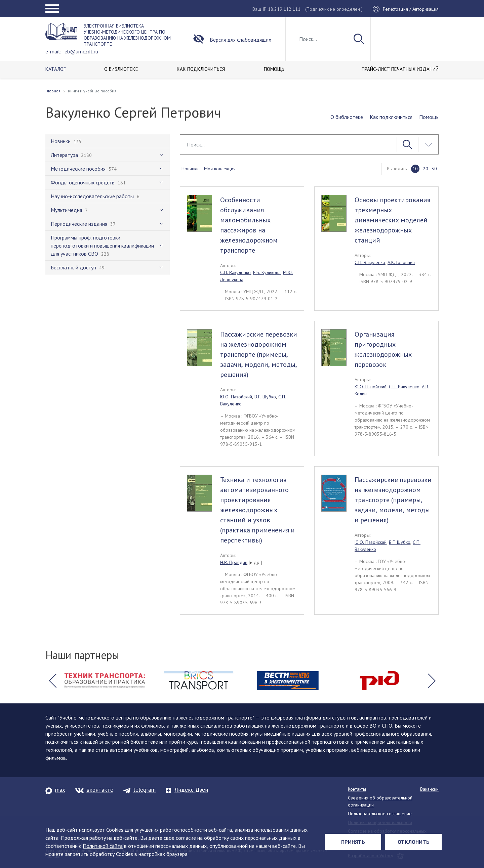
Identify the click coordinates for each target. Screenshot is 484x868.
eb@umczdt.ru (81, 51)
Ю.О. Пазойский (236, 397)
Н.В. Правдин (234, 562)
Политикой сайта (103, 846)
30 (434, 169)
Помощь (429, 117)
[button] (52, 681)
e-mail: (53, 51)
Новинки (190, 169)
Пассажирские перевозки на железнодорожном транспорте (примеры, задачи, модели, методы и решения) (393, 500)
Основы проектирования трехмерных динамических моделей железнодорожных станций (392, 220)
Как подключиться (391, 117)
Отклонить (414, 842)
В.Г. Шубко (265, 397)
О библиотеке (347, 117)
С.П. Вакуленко (235, 272)
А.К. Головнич (401, 262)
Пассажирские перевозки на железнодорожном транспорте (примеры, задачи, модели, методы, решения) (259, 354)
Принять (353, 842)
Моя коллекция (220, 169)
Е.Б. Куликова (267, 272)
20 (426, 169)
